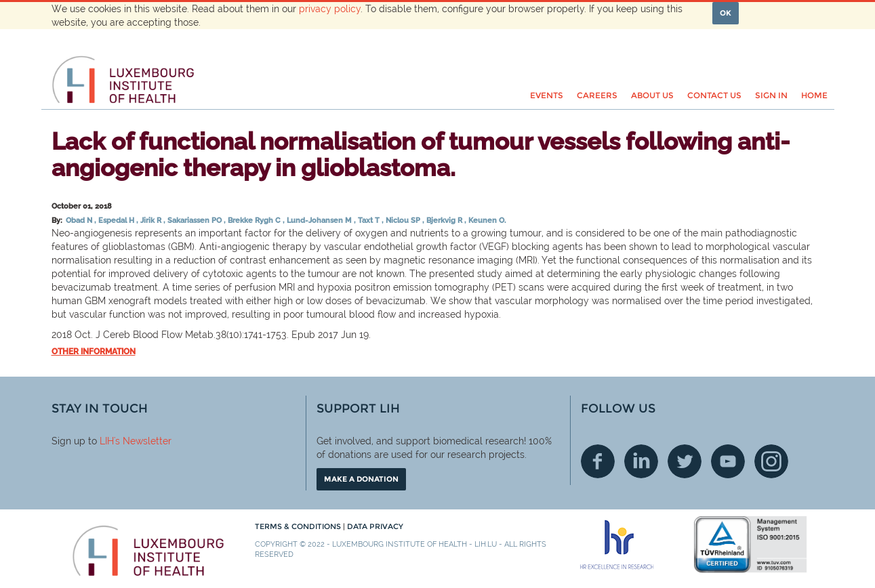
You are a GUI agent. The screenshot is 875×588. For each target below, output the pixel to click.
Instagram (771, 461)
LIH (107, 441)
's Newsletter (143, 441)
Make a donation (361, 479)
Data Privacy (375, 526)
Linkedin (641, 461)
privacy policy (330, 9)
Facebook (598, 461)
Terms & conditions (299, 526)
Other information (94, 352)
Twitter (685, 461)
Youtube (728, 461)
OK (726, 13)
